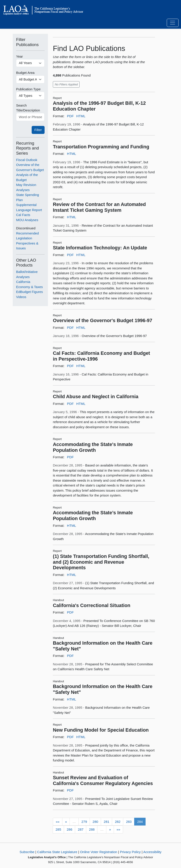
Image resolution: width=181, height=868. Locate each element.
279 (84, 822)
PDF (70, 116)
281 (106, 822)
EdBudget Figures (29, 292)
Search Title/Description (28, 108)
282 (118, 822)
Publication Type (28, 89)
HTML (81, 116)
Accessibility (152, 852)
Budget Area (25, 73)
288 (92, 829)
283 (129, 822)
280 (95, 822)
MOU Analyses (27, 220)
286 (69, 829)
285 (58, 829)
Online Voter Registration (99, 852)
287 (81, 829)
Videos (21, 297)
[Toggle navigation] (173, 23)
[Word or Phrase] (30, 117)
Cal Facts (23, 215)
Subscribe (27, 852)
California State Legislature (57, 852)
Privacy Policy (130, 852)
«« (58, 822)
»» (118, 829)
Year (19, 56)
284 (140, 822)
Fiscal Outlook (27, 160)
